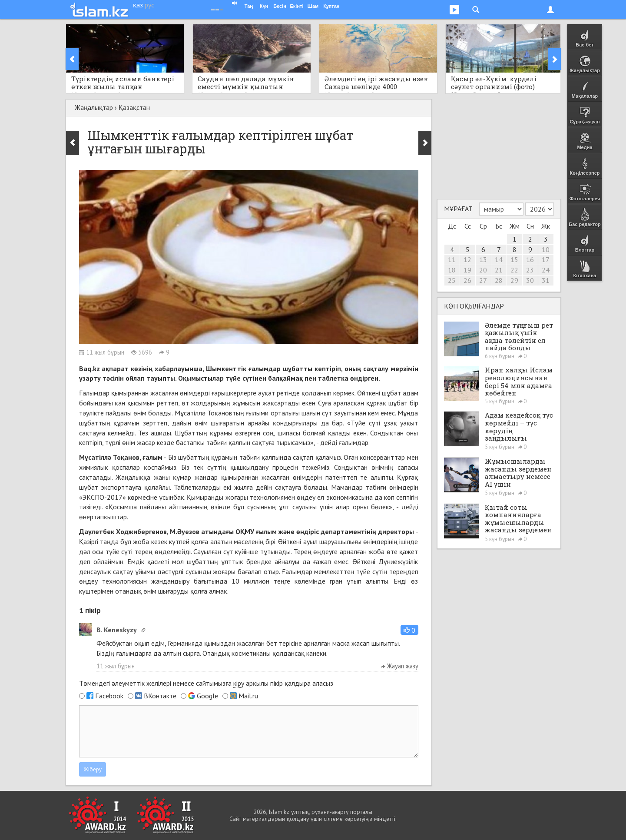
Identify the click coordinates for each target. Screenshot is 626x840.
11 (452, 259)
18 (452, 270)
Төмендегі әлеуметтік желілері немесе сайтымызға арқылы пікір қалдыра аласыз (206, 683)
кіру (239, 683)
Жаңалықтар (94, 107)
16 (530, 259)
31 (546, 280)
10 (546, 249)
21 (499, 270)
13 (483, 259)
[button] (409, 630)
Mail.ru (248, 696)
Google (207, 696)
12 (467, 259)
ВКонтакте (160, 696)
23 (530, 270)
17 (546, 259)
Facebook (109, 696)
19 (467, 270)
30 (530, 280)
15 (514, 259)
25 (452, 280)
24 (546, 270)
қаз (138, 5)
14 (499, 259)
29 (514, 280)
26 (467, 280)
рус (149, 5)
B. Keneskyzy (117, 630)
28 (499, 280)
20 (483, 270)
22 (514, 270)
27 (483, 280)
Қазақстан (134, 107)
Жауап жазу (400, 666)
